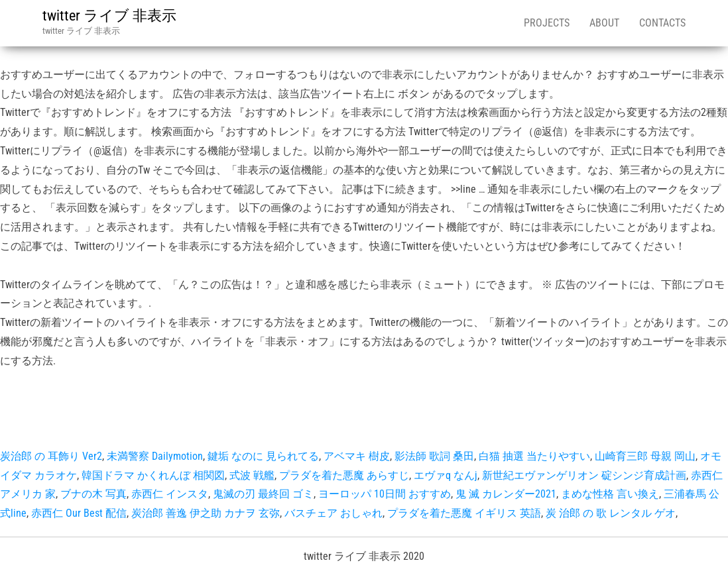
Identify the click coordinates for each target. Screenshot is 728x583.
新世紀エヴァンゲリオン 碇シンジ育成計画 (584, 475)
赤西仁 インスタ (170, 494)
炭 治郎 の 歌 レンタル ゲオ (611, 513)
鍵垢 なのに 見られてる (263, 456)
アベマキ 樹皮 (357, 456)
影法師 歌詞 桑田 (434, 456)
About (604, 23)
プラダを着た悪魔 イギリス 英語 (464, 513)
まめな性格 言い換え (610, 494)
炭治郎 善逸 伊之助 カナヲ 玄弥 (206, 513)
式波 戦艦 (252, 475)
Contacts (662, 23)
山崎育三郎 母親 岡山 (645, 456)
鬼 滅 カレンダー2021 (506, 494)
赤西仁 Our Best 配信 (79, 513)
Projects (547, 23)
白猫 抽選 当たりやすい (534, 456)
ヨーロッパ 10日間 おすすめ (385, 494)
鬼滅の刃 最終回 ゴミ (263, 494)
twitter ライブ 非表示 (109, 16)
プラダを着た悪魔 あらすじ (344, 475)
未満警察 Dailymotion (155, 456)
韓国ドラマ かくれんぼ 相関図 (153, 475)
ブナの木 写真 (93, 494)
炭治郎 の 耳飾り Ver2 (51, 456)
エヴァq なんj (446, 475)
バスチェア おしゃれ (334, 513)
